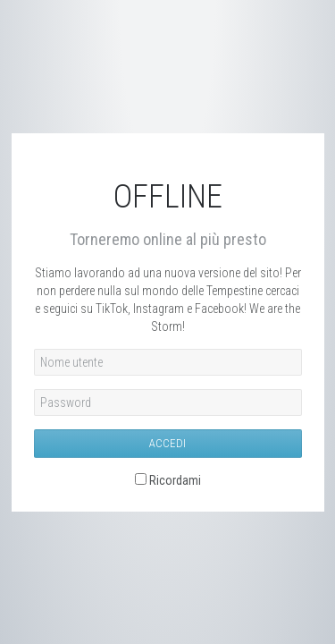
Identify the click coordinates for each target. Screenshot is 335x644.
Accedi (167, 443)
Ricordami (175, 480)
